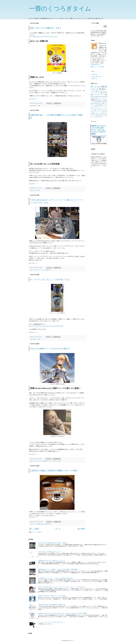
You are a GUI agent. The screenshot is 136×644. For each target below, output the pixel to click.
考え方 (49, 524)
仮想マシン (49, 270)
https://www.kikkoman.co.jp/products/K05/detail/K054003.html (46, 326)
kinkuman (103, 43)
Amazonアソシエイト (96, 112)
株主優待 (99, 117)
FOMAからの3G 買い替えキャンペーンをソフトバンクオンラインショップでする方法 (61, 587)
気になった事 (37, 106)
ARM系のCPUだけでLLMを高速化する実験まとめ (52, 605)
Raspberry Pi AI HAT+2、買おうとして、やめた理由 (52, 596)
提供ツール (95, 79)
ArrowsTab (93, 96)
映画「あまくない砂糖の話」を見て (46, 28)
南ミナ (97, 110)
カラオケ (94, 108)
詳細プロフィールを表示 (97, 67)
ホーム (58, 529)
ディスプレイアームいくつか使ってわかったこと (51, 622)
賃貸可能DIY (101, 115)
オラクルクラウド (38, 461)
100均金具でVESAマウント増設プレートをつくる (52, 561)
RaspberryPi (102, 96)
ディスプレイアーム (102, 107)
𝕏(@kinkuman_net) (95, 65)
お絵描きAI (46, 461)
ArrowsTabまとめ (97, 77)
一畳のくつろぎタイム (60, 9)
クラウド (51, 461)
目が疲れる (99, 101)
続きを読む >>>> (34, 99)
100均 (105, 93)
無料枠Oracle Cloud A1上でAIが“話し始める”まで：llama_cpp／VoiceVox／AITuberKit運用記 (99, 130)
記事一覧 (95, 74)
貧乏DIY (93, 98)
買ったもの (96, 87)
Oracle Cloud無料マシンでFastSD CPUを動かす (50, 349)
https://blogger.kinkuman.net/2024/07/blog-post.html (43, 37)
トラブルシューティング (39, 270)
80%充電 (103, 110)
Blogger (70, 640)
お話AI (94, 103)
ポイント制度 (37, 524)
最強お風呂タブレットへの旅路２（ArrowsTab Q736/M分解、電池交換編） (58, 569)
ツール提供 (101, 114)
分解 (99, 105)
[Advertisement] (99, 197)
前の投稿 (81, 529)
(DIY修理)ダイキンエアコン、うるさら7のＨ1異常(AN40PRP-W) (55, 578)
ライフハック (99, 95)
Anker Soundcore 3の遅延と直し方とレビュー (50, 552)
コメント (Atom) (36, 532)
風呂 (106, 101)
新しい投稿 (34, 529)
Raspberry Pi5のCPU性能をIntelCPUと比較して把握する (53, 543)
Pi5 (105, 112)
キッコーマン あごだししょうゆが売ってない (50, 279)
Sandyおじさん (100, 100)
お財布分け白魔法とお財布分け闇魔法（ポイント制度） (54, 471)
